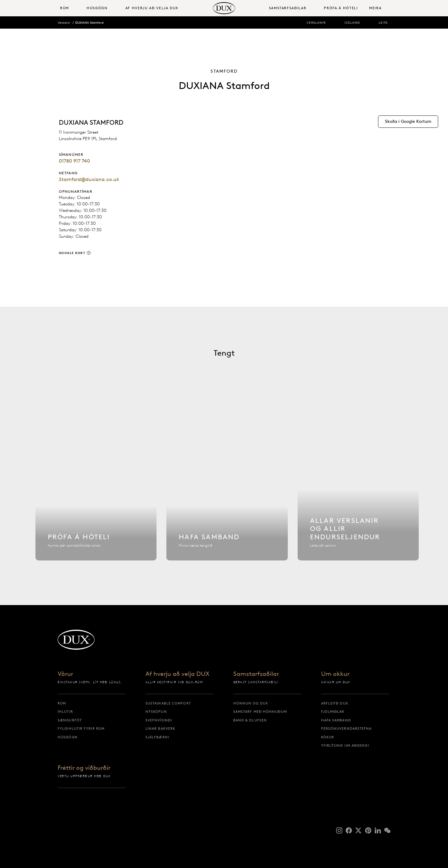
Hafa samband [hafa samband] (336, 720)
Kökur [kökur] (328, 737)
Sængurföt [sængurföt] (70, 720)
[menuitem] (71, 8)
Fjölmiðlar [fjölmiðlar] (333, 712)
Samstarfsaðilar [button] (288, 8)
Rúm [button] (65, 8)
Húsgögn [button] (97, 8)
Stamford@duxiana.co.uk (89, 179)
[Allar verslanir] (358, 491)
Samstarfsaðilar (256, 674)
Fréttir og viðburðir (84, 768)
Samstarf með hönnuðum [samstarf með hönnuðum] (260, 712)
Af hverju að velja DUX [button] (152, 8)
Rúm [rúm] (62, 703)
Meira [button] (375, 8)
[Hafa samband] (227, 491)
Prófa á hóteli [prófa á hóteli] (341, 8)
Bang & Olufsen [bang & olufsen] (250, 720)
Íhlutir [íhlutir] (65, 712)
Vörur (65, 674)
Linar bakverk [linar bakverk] (160, 729)
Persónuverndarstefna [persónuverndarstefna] (346, 729)
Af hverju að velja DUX (177, 674)
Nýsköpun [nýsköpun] (156, 712)
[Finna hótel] (96, 491)
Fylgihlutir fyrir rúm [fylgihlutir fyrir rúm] (81, 729)
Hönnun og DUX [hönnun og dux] (251, 703)
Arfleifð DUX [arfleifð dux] (335, 703)
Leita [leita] (383, 23)
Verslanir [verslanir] (316, 23)
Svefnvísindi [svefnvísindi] (159, 720)
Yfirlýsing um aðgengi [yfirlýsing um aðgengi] (345, 745)
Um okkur (335, 674)
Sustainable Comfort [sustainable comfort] (168, 703)
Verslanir (64, 23)
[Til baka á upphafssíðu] (224, 8)
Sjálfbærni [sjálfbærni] (157, 737)
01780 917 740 (74, 161)
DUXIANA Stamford (89, 23)
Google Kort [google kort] (72, 253)
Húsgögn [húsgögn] (68, 737)
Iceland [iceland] (352, 23)
